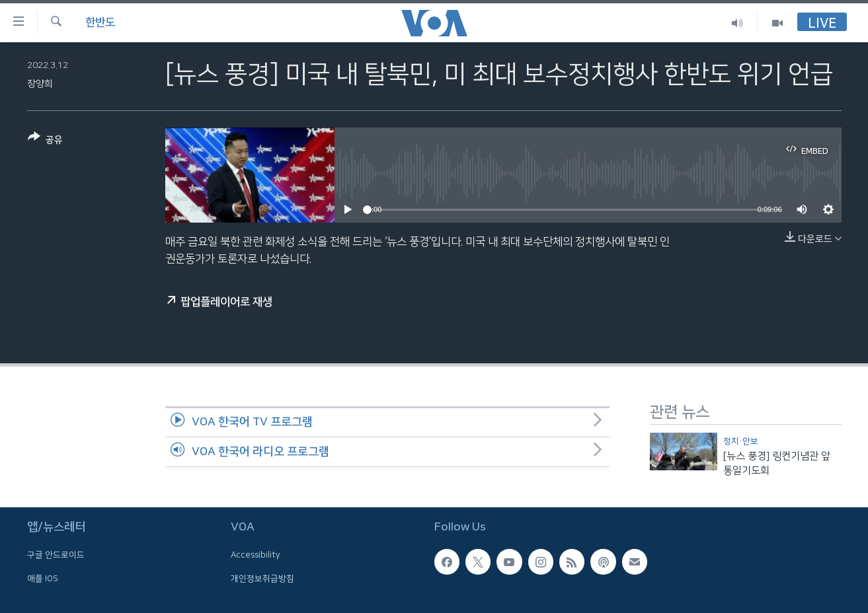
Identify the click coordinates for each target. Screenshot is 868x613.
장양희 (40, 84)
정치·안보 (741, 441)
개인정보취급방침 (262, 579)
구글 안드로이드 (56, 556)
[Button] (45, 141)
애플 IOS (43, 579)
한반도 (100, 22)
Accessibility (256, 556)
